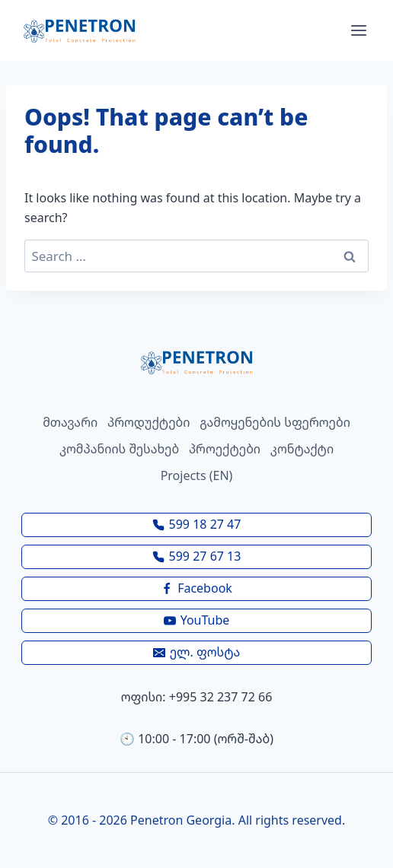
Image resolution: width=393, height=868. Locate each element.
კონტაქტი (302, 449)
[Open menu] (359, 30)
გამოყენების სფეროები (275, 422)
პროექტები (225, 449)
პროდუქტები (149, 422)
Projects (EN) (197, 475)
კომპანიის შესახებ (119, 449)
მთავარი (70, 422)
